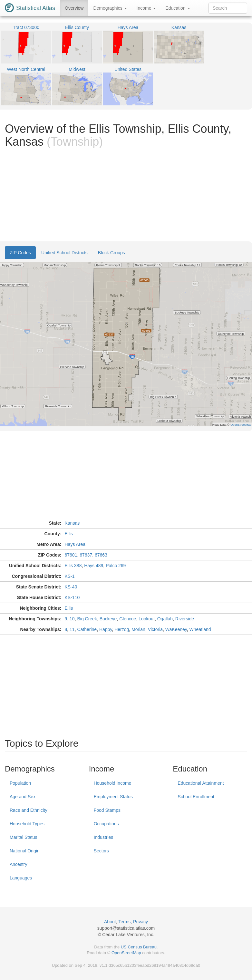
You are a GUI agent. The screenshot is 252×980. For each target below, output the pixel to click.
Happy (106, 629)
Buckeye (108, 619)
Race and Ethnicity (29, 810)
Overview (74, 8)
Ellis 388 (73, 566)
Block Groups (111, 253)
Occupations (106, 824)
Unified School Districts (64, 253)
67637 (86, 555)
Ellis (69, 534)
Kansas (72, 523)
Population (20, 783)
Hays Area (75, 544)
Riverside (185, 619)
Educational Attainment (201, 783)
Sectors (101, 851)
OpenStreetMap (126, 953)
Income (146, 8)
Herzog (122, 629)
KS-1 (70, 576)
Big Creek (87, 619)
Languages (21, 878)
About (110, 922)
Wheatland (200, 629)
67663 (101, 555)
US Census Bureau (139, 947)
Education (178, 8)
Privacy (141, 922)
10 (72, 619)
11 (72, 629)
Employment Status (113, 797)
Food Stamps (107, 810)
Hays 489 (94, 566)
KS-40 (71, 587)
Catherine (87, 629)
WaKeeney (176, 629)
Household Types (27, 824)
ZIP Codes (20, 253)
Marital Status (24, 837)
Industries (104, 837)
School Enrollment (196, 797)
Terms (124, 922)
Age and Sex (23, 797)
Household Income (113, 783)
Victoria (155, 629)
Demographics (110, 8)
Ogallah (165, 619)
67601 (71, 555)
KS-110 (72, 597)
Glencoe (128, 619)
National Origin (25, 851)
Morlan (138, 629)
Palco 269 (116, 566)
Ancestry (18, 864)
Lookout (147, 619)
